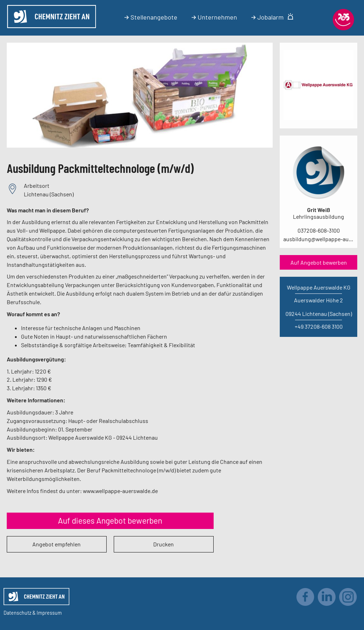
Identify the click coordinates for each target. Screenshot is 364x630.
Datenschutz (17, 613)
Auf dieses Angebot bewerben (110, 520)
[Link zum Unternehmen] (318, 118)
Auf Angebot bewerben (319, 262)
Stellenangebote (151, 17)
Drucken (164, 544)
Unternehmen (214, 17)
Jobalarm (272, 17)
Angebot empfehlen (57, 544)
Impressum (49, 613)
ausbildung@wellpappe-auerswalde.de (318, 239)
